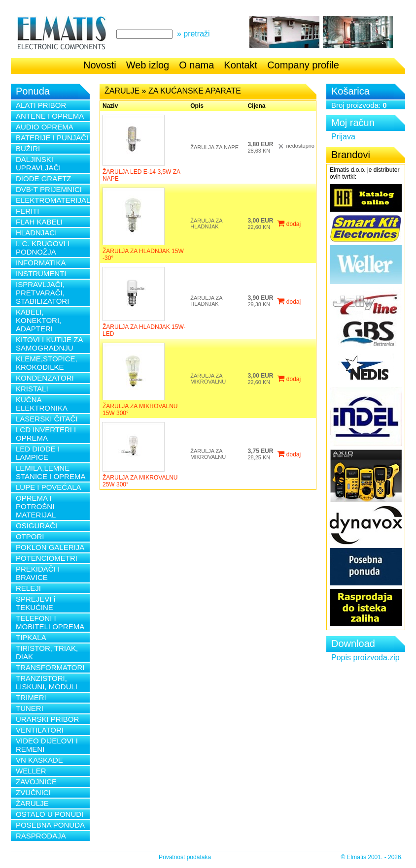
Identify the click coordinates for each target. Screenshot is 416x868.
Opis (197, 106)
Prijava (343, 137)
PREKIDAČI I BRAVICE (38, 573)
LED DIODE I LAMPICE (38, 453)
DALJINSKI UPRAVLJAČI (38, 163)
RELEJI (28, 588)
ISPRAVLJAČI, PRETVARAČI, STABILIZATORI (42, 293)
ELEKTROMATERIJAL (53, 200)
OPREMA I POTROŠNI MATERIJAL (36, 506)
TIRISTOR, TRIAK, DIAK (47, 652)
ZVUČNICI (33, 792)
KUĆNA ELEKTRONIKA (42, 404)
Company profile (303, 65)
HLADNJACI (36, 233)
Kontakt (241, 65)
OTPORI (30, 536)
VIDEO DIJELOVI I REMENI (47, 745)
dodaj (289, 224)
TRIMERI (31, 697)
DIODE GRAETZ (44, 178)
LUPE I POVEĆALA (49, 487)
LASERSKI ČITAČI (47, 419)
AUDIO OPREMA (45, 127)
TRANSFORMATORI (50, 667)
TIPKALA (31, 637)
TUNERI (30, 708)
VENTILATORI (40, 730)
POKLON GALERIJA (50, 547)
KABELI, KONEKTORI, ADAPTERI (38, 320)
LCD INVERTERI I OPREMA (46, 434)
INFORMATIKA (41, 263)
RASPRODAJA (41, 836)
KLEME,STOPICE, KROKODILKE (47, 363)
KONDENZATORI (45, 378)
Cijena (256, 106)
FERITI (28, 211)
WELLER (31, 771)
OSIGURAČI (36, 526)
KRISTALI (32, 389)
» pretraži (193, 34)
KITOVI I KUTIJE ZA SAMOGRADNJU (49, 344)
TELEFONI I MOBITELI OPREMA (50, 622)
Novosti (100, 65)
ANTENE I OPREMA (50, 116)
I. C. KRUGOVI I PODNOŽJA (43, 248)
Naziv (110, 106)
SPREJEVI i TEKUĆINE (35, 603)
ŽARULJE (32, 803)
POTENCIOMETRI (47, 558)
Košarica (350, 91)
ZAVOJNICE (36, 782)
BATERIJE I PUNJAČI (52, 138)
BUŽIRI (28, 148)
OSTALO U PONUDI (50, 814)
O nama (196, 65)
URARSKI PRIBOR (47, 719)
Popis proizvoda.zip (365, 658)
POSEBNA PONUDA (50, 825)
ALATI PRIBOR (41, 105)
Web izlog (148, 65)
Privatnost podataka (185, 857)
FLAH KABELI (39, 222)
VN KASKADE (39, 760)
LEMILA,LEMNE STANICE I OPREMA (51, 472)
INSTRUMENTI (41, 273)
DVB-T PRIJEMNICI (49, 189)
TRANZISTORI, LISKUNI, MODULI (47, 682)
